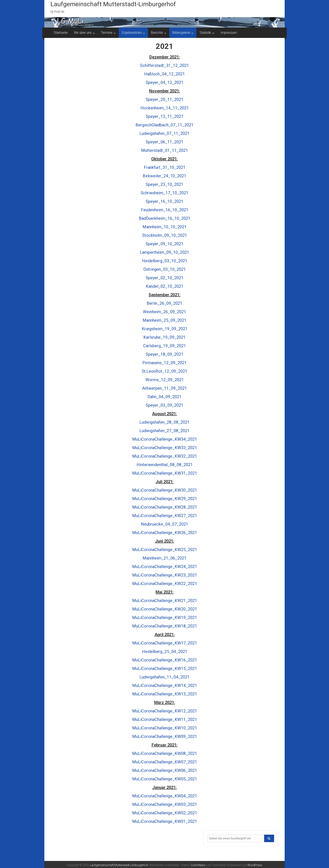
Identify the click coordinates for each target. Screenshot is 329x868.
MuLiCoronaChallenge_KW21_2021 (165, 601)
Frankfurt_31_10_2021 (165, 167)
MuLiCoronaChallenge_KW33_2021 (165, 448)
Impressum (229, 33)
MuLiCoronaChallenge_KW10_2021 (165, 728)
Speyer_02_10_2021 (164, 278)
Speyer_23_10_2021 (164, 184)
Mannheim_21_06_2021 (164, 558)
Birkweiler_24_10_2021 (164, 176)
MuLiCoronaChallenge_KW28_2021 (165, 507)
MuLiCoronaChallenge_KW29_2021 (165, 499)
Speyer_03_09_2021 (164, 405)
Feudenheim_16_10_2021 (165, 210)
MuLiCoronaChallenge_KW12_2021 (165, 711)
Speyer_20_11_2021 (164, 99)
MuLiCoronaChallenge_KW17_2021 (165, 643)
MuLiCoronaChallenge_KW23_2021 (165, 575)
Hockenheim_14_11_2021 (165, 108)
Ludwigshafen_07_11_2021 (164, 133)
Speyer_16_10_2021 (164, 201)
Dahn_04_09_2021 (164, 397)
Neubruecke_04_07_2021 (164, 524)
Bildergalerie (181, 33)
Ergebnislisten (132, 33)
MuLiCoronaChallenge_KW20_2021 (165, 609)
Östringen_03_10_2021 (165, 269)
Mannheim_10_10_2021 (164, 227)
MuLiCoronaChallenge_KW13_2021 (165, 694)
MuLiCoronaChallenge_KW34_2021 (165, 439)
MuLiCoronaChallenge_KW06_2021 (165, 770)
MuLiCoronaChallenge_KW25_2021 (165, 550)
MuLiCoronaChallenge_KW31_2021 (165, 473)
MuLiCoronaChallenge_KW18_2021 (165, 626)
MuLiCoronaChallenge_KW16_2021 (165, 660)
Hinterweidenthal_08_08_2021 (165, 465)
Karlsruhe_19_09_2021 (164, 337)
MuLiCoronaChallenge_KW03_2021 (165, 804)
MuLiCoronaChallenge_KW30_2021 (165, 490)
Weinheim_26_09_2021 (164, 312)
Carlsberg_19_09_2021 (164, 346)
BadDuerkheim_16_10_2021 (165, 218)
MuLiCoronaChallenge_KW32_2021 (165, 456)
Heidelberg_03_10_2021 (165, 261)
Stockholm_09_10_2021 (165, 235)
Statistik (205, 33)
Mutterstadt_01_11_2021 (164, 150)
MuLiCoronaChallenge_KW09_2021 (165, 736)
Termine (107, 33)
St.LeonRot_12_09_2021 (164, 371)
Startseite (61, 33)
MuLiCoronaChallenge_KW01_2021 (165, 821)
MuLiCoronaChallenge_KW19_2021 (165, 618)
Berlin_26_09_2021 (164, 303)
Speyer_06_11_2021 (164, 142)
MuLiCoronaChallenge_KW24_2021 (165, 567)
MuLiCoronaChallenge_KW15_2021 (165, 669)
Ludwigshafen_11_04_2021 (164, 677)
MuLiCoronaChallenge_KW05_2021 (165, 779)
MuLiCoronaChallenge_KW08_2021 (165, 753)
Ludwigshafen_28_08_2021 (164, 422)
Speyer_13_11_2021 (164, 116)
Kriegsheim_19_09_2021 (165, 329)
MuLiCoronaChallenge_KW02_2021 (165, 813)
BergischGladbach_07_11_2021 (164, 125)
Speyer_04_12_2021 (164, 82)
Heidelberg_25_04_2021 (165, 652)
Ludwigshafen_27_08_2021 (164, 431)
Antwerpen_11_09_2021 (164, 388)
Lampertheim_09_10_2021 (164, 252)
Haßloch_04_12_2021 (164, 74)
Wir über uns (83, 33)
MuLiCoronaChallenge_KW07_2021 (165, 762)
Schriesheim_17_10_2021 (164, 193)
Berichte (157, 33)
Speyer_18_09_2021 (164, 354)
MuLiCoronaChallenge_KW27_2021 (165, 516)
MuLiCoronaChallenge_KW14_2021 (165, 685)
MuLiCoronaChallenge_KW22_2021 (165, 584)
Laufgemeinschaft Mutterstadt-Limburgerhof (113, 4)
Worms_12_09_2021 (165, 380)
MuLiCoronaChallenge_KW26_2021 (165, 533)
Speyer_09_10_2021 (164, 244)
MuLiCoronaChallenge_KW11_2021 (165, 719)
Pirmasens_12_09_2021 (164, 363)
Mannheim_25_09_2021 (164, 320)
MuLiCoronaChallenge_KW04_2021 (165, 796)
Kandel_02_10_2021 (165, 286)
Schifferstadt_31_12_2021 (164, 65)
